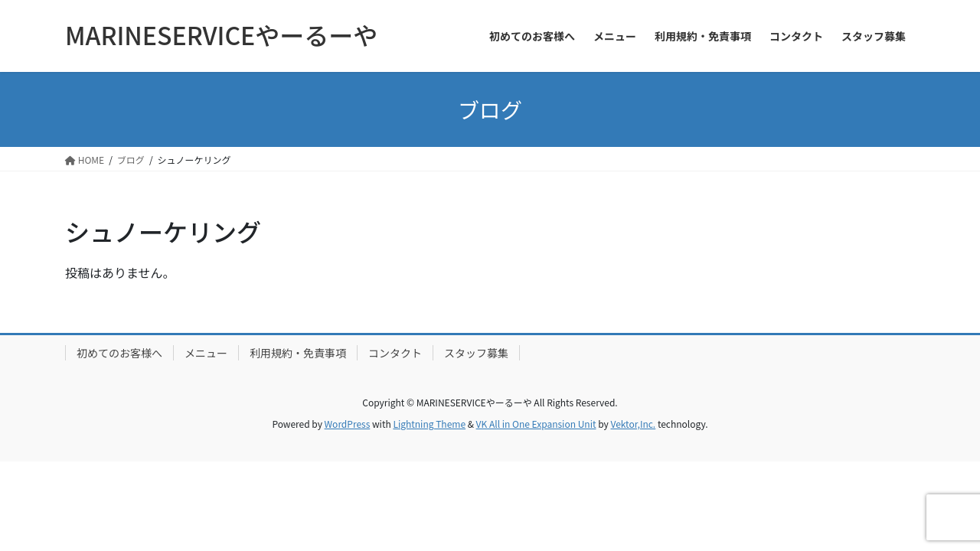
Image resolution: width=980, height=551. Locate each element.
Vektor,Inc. (633, 424)
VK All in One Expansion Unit (536, 424)
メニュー (206, 353)
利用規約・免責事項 (298, 353)
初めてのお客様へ (119, 353)
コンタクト (395, 353)
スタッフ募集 (476, 353)
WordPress (348, 424)
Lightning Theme (429, 424)
